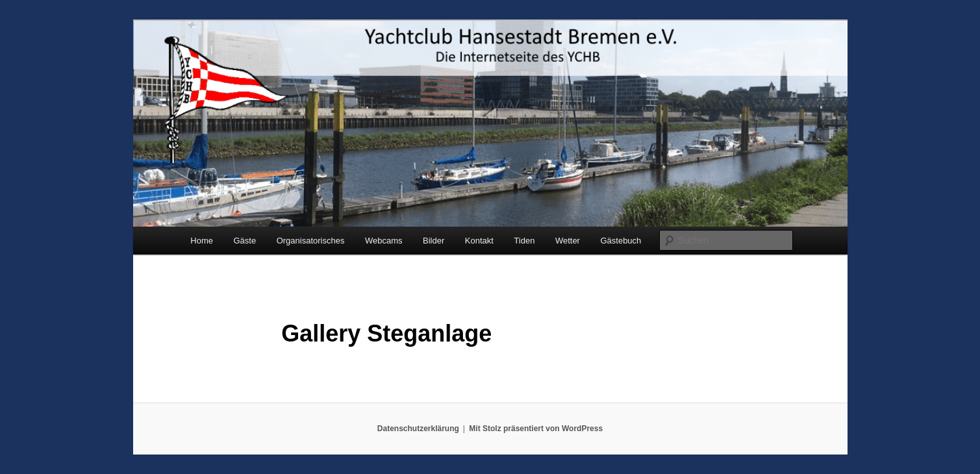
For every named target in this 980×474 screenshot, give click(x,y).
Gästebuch (621, 241)
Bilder (433, 241)
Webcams (384, 241)
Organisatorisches (311, 241)
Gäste (245, 241)
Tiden (524, 241)
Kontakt (479, 241)
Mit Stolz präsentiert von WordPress (536, 429)
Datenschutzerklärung (418, 429)
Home (202, 241)
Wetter (568, 241)
